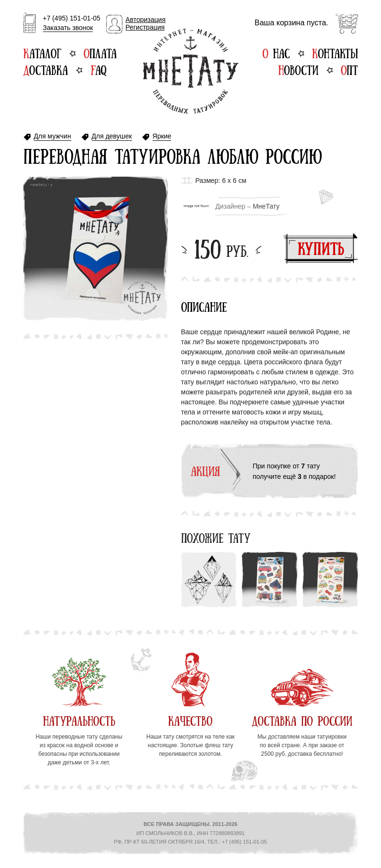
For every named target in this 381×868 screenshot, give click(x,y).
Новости (298, 69)
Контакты (335, 53)
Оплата (100, 53)
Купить (321, 249)
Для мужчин (53, 136)
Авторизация (146, 20)
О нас (276, 53)
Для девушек (112, 136)
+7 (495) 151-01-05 (72, 23)
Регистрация (145, 27)
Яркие (162, 136)
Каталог (42, 53)
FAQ (98, 69)
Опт (349, 69)
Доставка (46, 69)
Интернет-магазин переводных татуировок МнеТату (191, 71)
